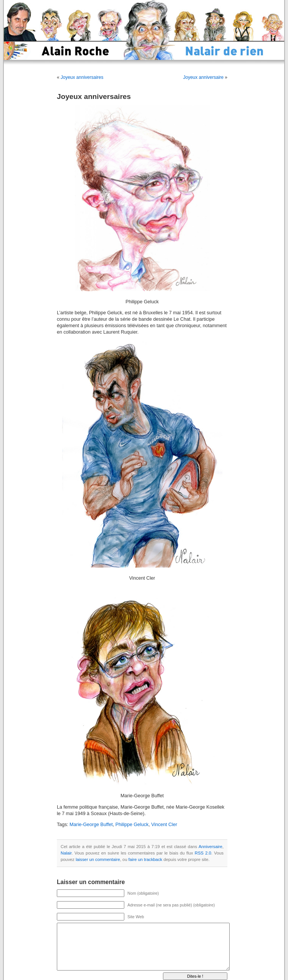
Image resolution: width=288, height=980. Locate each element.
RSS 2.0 (203, 853)
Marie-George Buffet (91, 825)
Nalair (66, 853)
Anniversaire (211, 847)
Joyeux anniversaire (203, 77)
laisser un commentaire (98, 859)
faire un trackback (145, 859)
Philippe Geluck (132, 825)
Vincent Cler (164, 825)
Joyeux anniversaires (82, 77)
